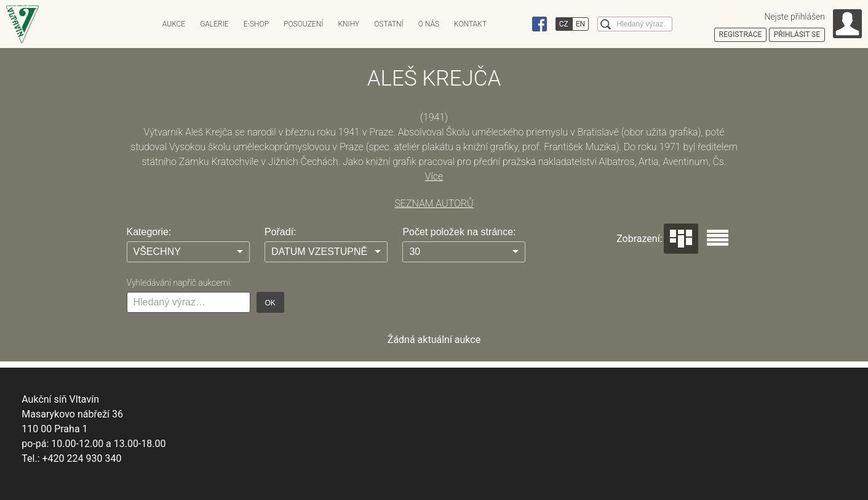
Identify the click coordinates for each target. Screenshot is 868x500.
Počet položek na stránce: (459, 232)
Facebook (540, 24)
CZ (564, 24)
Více (434, 176)
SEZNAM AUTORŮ (434, 204)
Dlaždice (681, 239)
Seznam (718, 238)
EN (580, 24)
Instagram (516, 24)
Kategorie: (149, 232)
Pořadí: (281, 232)
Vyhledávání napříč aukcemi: (179, 283)
